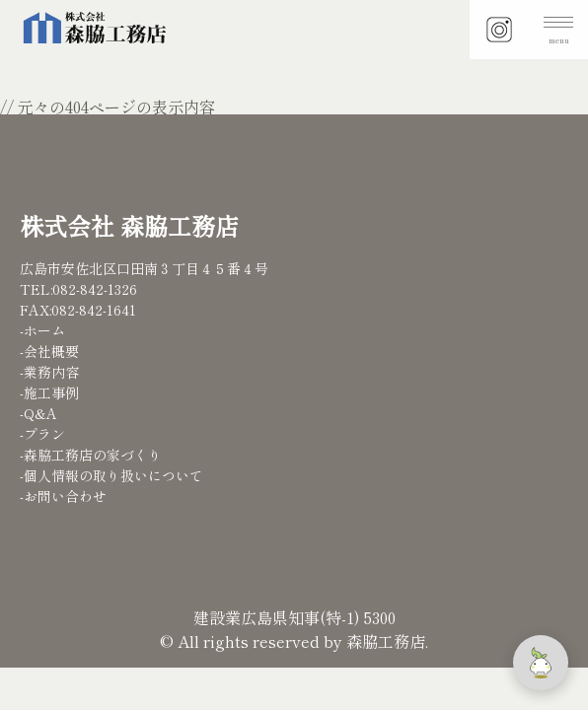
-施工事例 (49, 392)
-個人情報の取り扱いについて (111, 475)
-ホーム (42, 330)
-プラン (42, 434)
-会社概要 (49, 351)
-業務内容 (49, 372)
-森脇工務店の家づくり (91, 455)
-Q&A (38, 413)
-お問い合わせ (63, 496)
